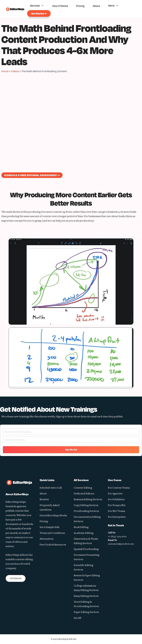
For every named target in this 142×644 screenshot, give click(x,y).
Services (38, 6)
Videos (15, 71)
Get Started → (39, 13)
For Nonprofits (117, 505)
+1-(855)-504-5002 (117, 537)
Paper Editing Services (86, 612)
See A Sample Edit (50, 527)
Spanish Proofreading (86, 549)
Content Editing (83, 488)
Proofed (25, 564)
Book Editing (81, 527)
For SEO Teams (116, 511)
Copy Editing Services (86, 505)
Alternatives (47, 539)
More (115, 6)
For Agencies (115, 494)
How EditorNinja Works (53, 516)
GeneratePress (84, 639)
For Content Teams (119, 488)
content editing (24, 560)
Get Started (16, 578)
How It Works (60, 6)
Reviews (44, 500)
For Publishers (116, 500)
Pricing (80, 6)
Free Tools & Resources (53, 545)
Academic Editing (84, 533)
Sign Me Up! (71, 450)
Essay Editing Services (86, 596)
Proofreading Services (86, 511)
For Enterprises (117, 517)
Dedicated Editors (84, 494)
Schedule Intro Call (51, 488)
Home (5, 71)
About (96, 6)
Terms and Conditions (52, 533)
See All (78, 618)
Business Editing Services (88, 500)
